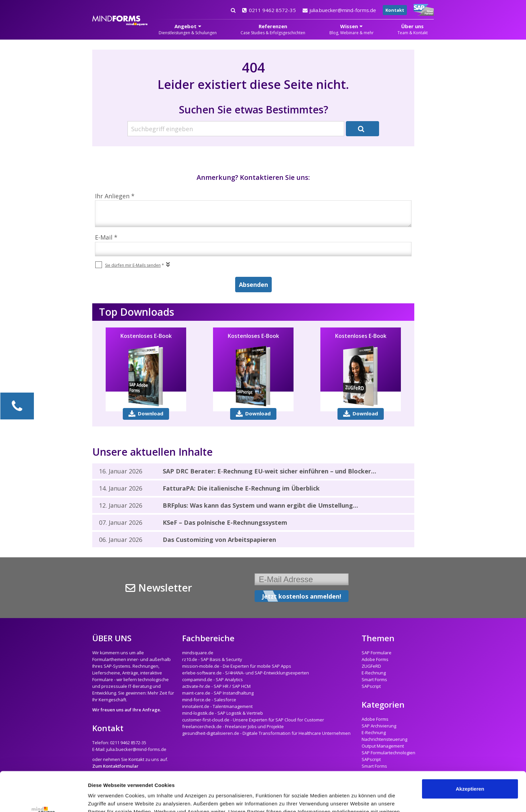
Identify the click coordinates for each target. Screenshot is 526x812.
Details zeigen (105, 799)
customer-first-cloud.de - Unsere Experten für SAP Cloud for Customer (253, 720)
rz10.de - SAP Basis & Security (212, 659)
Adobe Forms (375, 659)
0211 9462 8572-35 (269, 10)
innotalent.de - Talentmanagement (217, 706)
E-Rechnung (374, 673)
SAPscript (371, 686)
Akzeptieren (470, 749)
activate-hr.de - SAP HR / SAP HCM (216, 686)
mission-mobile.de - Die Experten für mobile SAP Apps (237, 666)
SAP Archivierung (379, 726)
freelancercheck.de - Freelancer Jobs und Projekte (233, 726)
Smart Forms (374, 679)
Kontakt (395, 10)
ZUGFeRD (371, 666)
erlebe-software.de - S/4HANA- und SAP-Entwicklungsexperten (246, 673)
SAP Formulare (377, 653)
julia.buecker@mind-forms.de (339, 10)
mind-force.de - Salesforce (209, 700)
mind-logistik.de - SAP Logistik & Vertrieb (223, 713)
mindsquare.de (198, 653)
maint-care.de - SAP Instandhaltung (218, 693)
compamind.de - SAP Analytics (213, 679)
